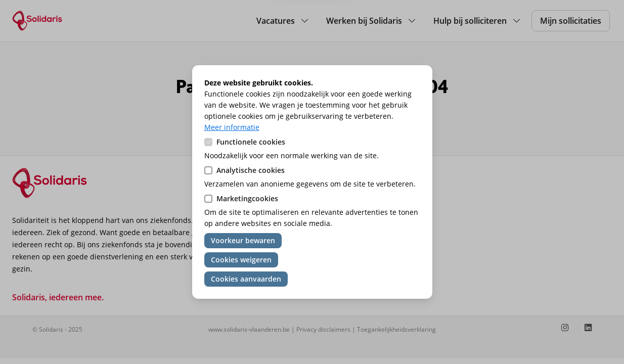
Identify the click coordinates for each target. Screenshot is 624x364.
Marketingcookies (247, 198)
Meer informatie (232, 127)
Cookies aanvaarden (246, 279)
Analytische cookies (251, 170)
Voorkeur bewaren (243, 240)
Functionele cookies (251, 142)
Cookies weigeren (241, 260)
